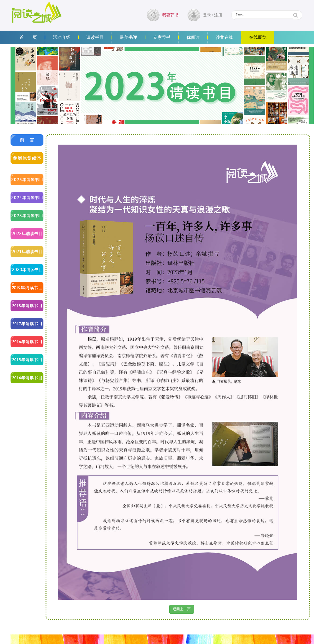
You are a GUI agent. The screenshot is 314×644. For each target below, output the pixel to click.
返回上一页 (182, 609)
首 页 (28, 37)
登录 (207, 15)
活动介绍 (62, 37)
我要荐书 (170, 15)
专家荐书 (162, 37)
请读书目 (95, 37)
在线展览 (258, 37)
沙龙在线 (224, 37)
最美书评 (128, 37)
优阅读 (193, 37)
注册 (218, 15)
